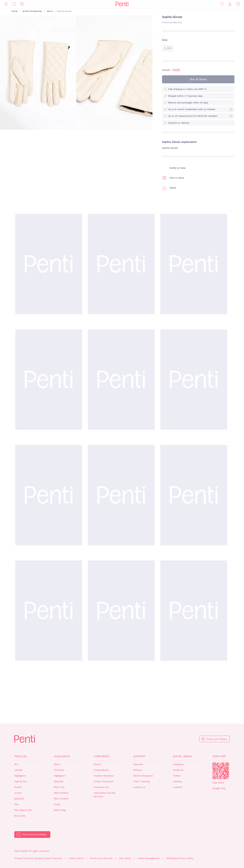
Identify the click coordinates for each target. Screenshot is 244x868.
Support (139, 756)
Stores (97, 764)
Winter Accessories (32, 11)
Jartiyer (19, 770)
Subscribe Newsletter (34, 834)
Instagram (178, 764)
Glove (50, 11)
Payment (138, 764)
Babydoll (19, 799)
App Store (218, 783)
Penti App (219, 756)
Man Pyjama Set (23, 810)
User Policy (125, 858)
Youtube (177, 781)
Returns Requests (143, 776)
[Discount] (22, 4)
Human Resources (104, 781)
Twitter (177, 776)
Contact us (139, 787)
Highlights (62, 756)
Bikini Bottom (61, 793)
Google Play (219, 788)
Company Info (101, 787)
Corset (18, 793)
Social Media (182, 756)
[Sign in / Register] (230, 4)
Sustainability (101, 770)
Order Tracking (141, 781)
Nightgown (20, 776)
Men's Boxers (61, 799)
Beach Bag (60, 810)
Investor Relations (104, 776)
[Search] (14, 4)
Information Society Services (105, 795)
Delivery (138, 770)
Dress (57, 804)
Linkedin (178, 787)
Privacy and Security (101, 858)
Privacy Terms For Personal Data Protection (38, 858)
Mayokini (59, 781)
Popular (20, 756)
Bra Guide (20, 816)
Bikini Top (59, 787)
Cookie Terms (76, 858)
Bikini (57, 764)
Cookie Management (149, 858)
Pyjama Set (20, 781)
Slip (16, 804)
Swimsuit (59, 770)
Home (14, 11)
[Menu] (6, 4)
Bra (16, 764)
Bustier (18, 787)
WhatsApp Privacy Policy (180, 858)
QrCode (221, 771)
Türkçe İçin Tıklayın (217, 739)
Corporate (101, 756)
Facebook (178, 770)
